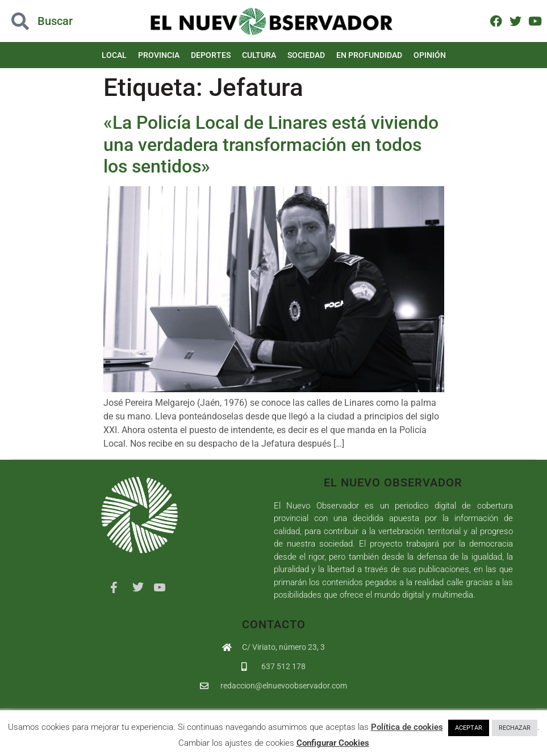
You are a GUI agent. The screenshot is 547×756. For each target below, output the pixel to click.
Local (114, 55)
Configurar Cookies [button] (333, 743)
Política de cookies (407, 727)
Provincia (159, 55)
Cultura (259, 55)
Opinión (430, 55)
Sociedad (306, 55)
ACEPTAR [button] (469, 728)
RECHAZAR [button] (515, 728)
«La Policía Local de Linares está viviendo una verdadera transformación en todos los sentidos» (271, 144)
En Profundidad (369, 55)
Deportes (211, 55)
